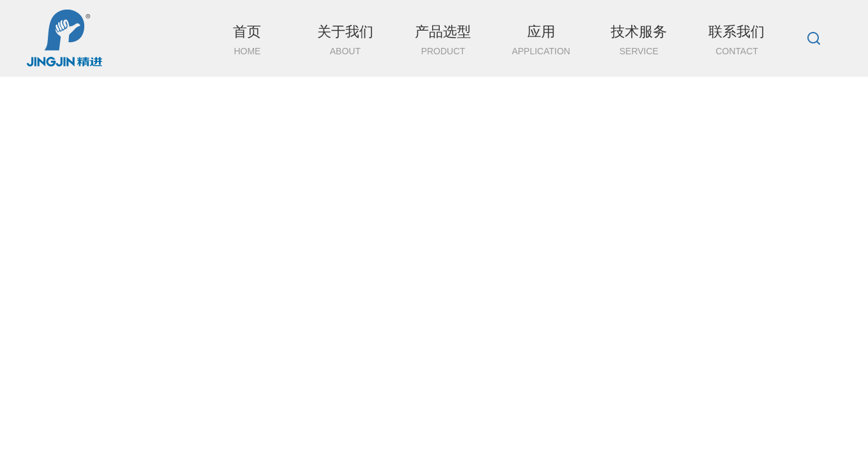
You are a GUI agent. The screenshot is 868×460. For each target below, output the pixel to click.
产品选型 (443, 50)
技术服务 (639, 50)
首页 (247, 50)
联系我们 (737, 50)
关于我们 (345, 50)
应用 (541, 50)
